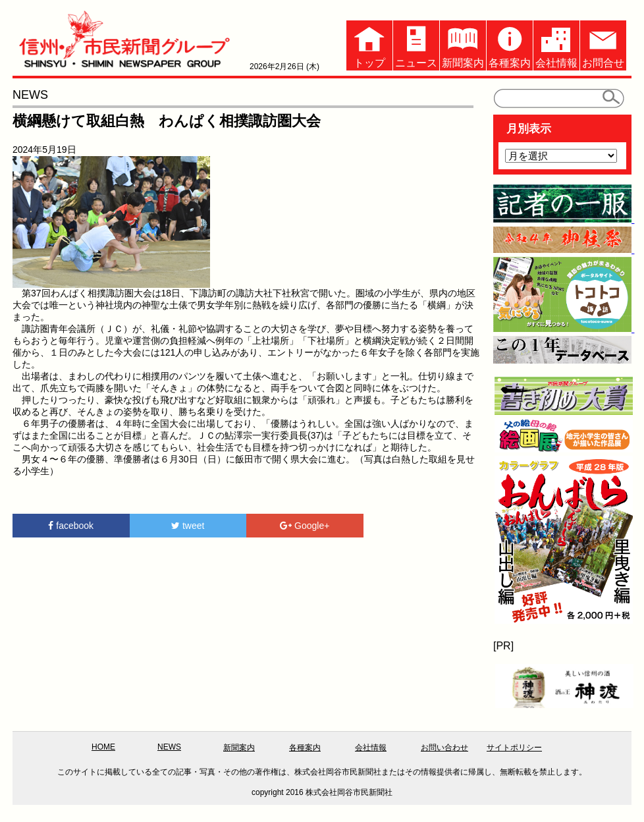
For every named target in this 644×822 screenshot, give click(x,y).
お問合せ (603, 44)
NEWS (169, 747)
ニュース (416, 44)
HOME (103, 747)
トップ (369, 44)
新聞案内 (463, 44)
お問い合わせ (444, 748)
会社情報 (556, 44)
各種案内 (510, 44)
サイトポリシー (514, 748)
